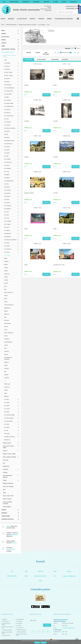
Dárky (3, 46)
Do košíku (46, 95)
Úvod (3, 25)
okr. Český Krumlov (9, 91)
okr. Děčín (6, 97)
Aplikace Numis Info (22, 630)
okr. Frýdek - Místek (9, 103)
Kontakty (19, 626)
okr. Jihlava (7, 137)
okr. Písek (6, 212)
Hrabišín (6, 280)
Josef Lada (6, 460)
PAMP (26, 576)
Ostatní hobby (6, 516)
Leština (6, 295)
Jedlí (5, 289)
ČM (12, 571)
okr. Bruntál (7, 79)
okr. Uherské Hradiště (9, 415)
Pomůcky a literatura (8, 519)
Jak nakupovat (20, 619)
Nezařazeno (7, 440)
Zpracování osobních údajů (21, 635)
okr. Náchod (7, 187)
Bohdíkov (6, 261)
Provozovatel (20, 628)
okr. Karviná (7, 147)
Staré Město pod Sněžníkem (8, 358)
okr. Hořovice (7, 113)
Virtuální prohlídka (21, 632)
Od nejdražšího (55, 59)
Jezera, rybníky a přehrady (9, 457)
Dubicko (6, 271)
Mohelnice (7, 320)
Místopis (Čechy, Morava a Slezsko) (27, 25)
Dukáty (4, 40)
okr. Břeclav (7, 82)
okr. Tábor (7, 399)
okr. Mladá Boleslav (9, 181)
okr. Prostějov (7, 224)
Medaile (4, 33)
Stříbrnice (6, 362)
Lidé (4, 463)
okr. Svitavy (7, 252)
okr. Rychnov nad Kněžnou (10, 240)
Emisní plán (20, 621)
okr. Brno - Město (8, 72)
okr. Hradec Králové (9, 116)
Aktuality (5, 619)
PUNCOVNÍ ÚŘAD (12, 576)
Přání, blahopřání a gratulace (8, 476)
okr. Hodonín (7, 110)
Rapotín (6, 345)
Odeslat (47, 625)
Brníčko (6, 264)
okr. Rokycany (8, 237)
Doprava (5, 451)
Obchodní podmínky (7, 630)
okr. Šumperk (42, 25)
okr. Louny (7, 172)
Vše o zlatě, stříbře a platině (7, 633)
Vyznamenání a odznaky (8, 49)
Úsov (5, 381)
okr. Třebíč (7, 412)
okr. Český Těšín (8, 94)
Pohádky (5, 472)
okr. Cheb (6, 119)
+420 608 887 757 (71, 8)
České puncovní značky (6, 624)
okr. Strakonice (8, 249)
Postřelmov (7, 339)
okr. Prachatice (8, 221)
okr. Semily (7, 243)
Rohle (6, 348)
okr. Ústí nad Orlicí (8, 421)
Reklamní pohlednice (8, 483)
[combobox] (79, 48)
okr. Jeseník (7, 131)
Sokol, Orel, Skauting (8, 486)
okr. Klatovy (7, 153)
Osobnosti (5, 469)
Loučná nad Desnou (9, 305)
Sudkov (6, 365)
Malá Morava (7, 308)
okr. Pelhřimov (8, 209)
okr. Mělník (7, 175)
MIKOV (69, 571)
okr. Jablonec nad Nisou (10, 128)
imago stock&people (69, 576)
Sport (4, 490)
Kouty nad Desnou (9, 292)
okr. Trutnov (7, 409)
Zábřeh (6, 390)
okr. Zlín (6, 430)
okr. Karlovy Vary (8, 144)
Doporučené (29, 59)
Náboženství (6, 466)
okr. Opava (7, 199)
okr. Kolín (6, 156)
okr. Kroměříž (7, 159)
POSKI (41, 581)
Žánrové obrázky (7, 499)
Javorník (6, 283)
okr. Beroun (7, 66)
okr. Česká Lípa (8, 85)
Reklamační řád (6, 635)
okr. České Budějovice (9, 88)
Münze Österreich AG (41, 576)
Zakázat (44, 643)
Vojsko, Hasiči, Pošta (8, 496)
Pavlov (6, 330)
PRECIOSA (40, 571)
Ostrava (4, 43)
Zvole (6, 393)
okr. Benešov (7, 63)
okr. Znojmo (7, 434)
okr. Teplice (7, 406)
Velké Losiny (7, 384)
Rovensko (7, 351)
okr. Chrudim (7, 125)
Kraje (5, 60)
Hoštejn (6, 277)
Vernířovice (7, 387)
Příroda (5, 480)
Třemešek (7, 378)
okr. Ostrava (7, 202)
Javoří (6, 286)
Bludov (6, 258)
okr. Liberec (7, 165)
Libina (6, 299)
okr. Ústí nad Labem (9, 418)
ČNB (26, 571)
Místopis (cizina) (7, 443)
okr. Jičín (6, 134)
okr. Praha (7, 218)
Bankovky (4, 513)
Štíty (5, 372)
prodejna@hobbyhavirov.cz (69, 628)
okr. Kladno (7, 150)
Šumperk (6, 375)
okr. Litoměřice (8, 168)
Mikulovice (7, 314)
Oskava (6, 326)
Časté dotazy (6, 621)
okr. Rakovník (7, 233)
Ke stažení (19, 624)
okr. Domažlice (8, 100)
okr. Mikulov (7, 178)
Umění (5, 493)
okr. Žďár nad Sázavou (10, 437)
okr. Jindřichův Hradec (9, 141)
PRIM (55, 571)
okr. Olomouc (7, 196)
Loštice (6, 302)
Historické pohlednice (11, 25)
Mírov (6, 317)
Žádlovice (6, 396)
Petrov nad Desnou (9, 333)
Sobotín (6, 354)
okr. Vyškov (7, 427)
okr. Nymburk (7, 193)
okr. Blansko (7, 69)
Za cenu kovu (5, 37)
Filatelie (4, 510)
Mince (3, 30)
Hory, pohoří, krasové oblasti (8, 447)
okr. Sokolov (7, 246)
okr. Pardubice (8, 206)
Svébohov (7, 368)
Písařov (6, 336)
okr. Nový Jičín (7, 190)
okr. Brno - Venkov (9, 75)
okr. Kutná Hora (8, 162)
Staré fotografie (7, 507)
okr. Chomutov (8, 122)
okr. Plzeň (7, 215)
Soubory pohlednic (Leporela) (8, 503)
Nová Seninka (8, 323)
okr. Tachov (7, 403)
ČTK (55, 576)
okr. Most (6, 184)
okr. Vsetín (7, 424)
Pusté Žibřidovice (8, 342)
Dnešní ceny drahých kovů (7, 627)
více (58, 641)
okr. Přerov (7, 227)
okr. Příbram (7, 230)
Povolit (37, 643)
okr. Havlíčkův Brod (9, 106)
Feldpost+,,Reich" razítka (9, 454)
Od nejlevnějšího (41, 59)
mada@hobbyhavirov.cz (71, 6)
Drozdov (6, 268)
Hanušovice (7, 274)
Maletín (6, 311)
